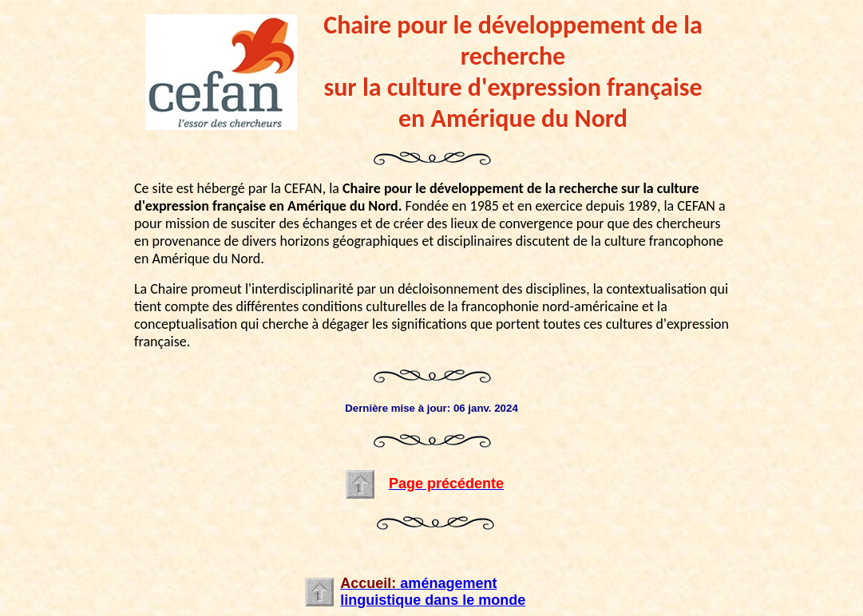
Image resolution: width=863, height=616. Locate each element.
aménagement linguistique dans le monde (433, 592)
